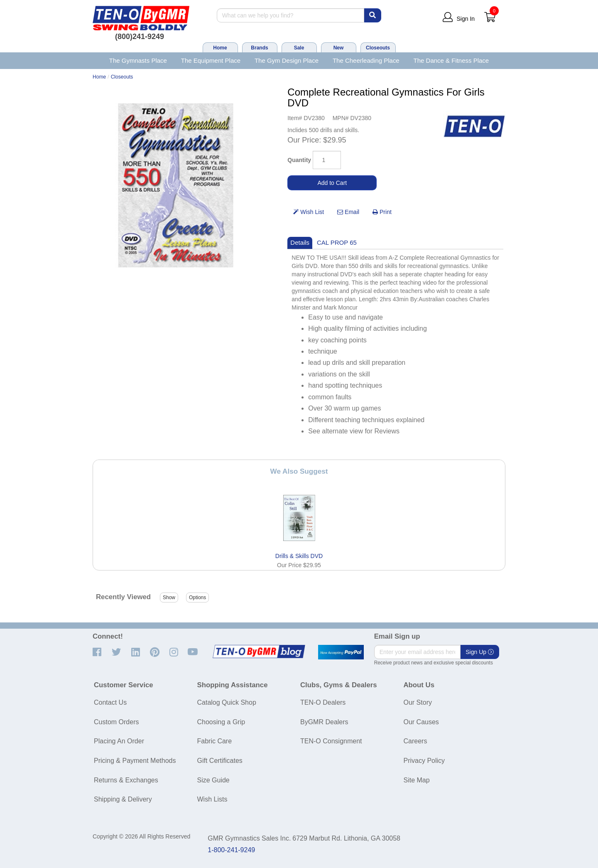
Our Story (418, 702)
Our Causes (421, 722)
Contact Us (110, 702)
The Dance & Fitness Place (451, 60)
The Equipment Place (211, 60)
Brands (259, 48)
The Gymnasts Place (138, 60)
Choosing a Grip (221, 722)
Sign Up (480, 652)
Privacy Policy (424, 761)
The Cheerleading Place (366, 60)
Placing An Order (119, 741)
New (339, 48)
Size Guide (213, 780)
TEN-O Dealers (323, 702)
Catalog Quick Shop (227, 702)
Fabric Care (215, 741)
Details (300, 242)
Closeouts (378, 48)
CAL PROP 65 (337, 242)
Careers (415, 741)
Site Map (417, 780)
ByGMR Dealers (324, 722)
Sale (299, 48)
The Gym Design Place (287, 60)
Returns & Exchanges (126, 780)
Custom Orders (116, 722)
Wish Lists (212, 799)
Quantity (299, 160)
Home (220, 48)
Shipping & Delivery (123, 799)
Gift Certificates (220, 761)
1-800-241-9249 (231, 850)
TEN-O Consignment (331, 741)
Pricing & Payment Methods (135, 761)
